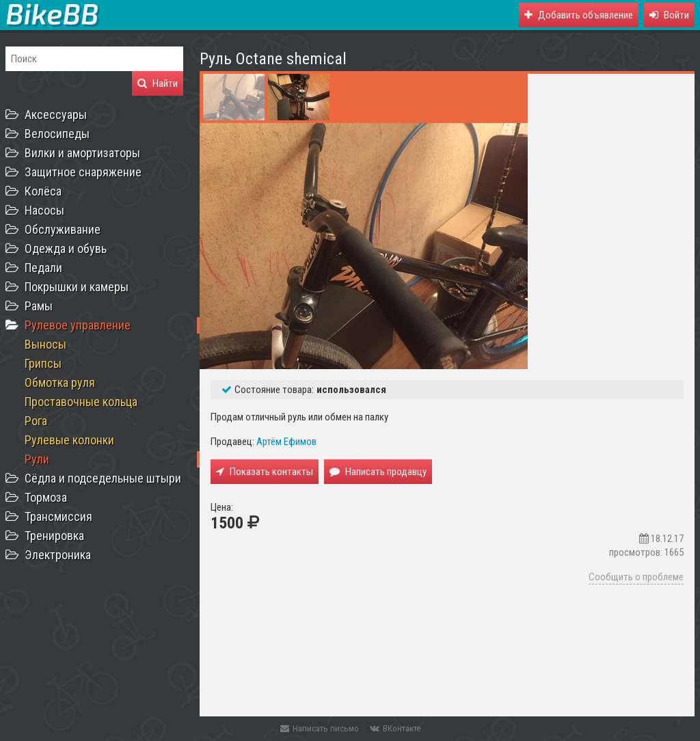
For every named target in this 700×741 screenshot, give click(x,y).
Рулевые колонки (69, 440)
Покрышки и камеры (77, 287)
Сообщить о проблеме (636, 577)
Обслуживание (63, 229)
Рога (36, 421)
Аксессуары (56, 114)
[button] (669, 15)
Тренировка (54, 536)
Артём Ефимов (286, 442)
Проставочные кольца (81, 402)
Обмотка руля (60, 382)
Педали (43, 268)
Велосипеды (57, 134)
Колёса (43, 191)
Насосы (44, 210)
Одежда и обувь (66, 248)
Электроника (58, 555)
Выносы (45, 344)
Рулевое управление (78, 325)
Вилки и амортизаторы (82, 153)
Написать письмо (320, 728)
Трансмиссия (58, 516)
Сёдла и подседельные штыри (103, 478)
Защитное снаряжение (83, 172)
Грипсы (43, 363)
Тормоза (46, 497)
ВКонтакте (395, 728)
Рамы (39, 306)
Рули (37, 459)
